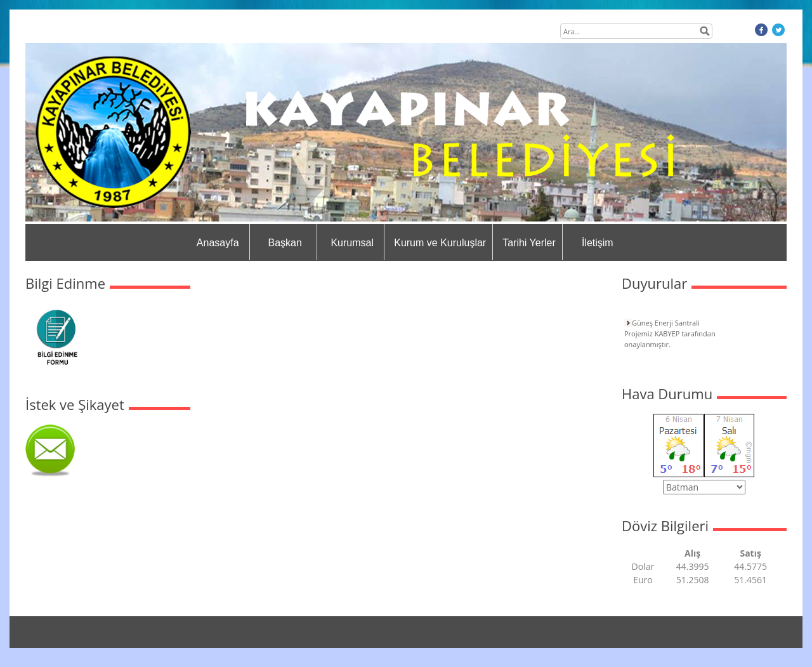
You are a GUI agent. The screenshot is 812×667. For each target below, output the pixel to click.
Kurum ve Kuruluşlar (440, 243)
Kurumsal (352, 243)
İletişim (598, 243)
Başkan (285, 243)
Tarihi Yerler (529, 243)
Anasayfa (218, 243)
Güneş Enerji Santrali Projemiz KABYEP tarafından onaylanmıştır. (670, 333)
